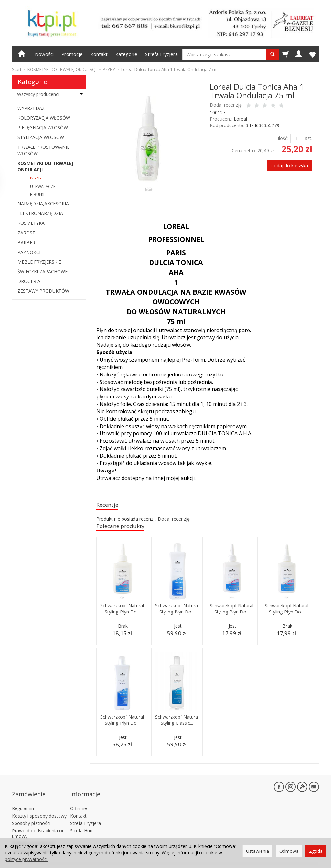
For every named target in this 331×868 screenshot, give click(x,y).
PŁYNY (36, 178)
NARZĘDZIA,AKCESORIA (43, 204)
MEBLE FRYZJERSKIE (39, 262)
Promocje (72, 54)
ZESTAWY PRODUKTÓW (43, 291)
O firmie (79, 800)
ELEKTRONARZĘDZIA (40, 213)
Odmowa (289, 851)
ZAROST (26, 233)
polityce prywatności (26, 859)
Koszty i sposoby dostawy (39, 808)
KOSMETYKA (31, 223)
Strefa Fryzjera (161, 54)
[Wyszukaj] (272, 54)
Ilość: (283, 138)
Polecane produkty (124, 528)
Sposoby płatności (31, 815)
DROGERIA (29, 281)
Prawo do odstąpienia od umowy (38, 825)
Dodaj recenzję (174, 520)
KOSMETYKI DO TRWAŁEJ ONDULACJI (45, 166)
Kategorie (126, 54)
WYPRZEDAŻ (31, 108)
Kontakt (99, 54)
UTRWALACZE (43, 186)
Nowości (44, 54)
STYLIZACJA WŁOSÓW (41, 137)
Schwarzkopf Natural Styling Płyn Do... (122, 614)
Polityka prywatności (33, 835)
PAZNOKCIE (30, 252)
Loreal (240, 119)
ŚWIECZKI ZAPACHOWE (43, 271)
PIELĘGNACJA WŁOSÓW (43, 128)
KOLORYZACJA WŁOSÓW (44, 118)
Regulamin (23, 800)
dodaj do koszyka (290, 165)
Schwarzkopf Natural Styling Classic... (177, 725)
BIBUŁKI (37, 195)
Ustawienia (257, 851)
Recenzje (109, 505)
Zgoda (316, 851)
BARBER (26, 242)
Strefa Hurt (82, 823)
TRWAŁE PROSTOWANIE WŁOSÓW (43, 150)
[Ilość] (297, 138)
